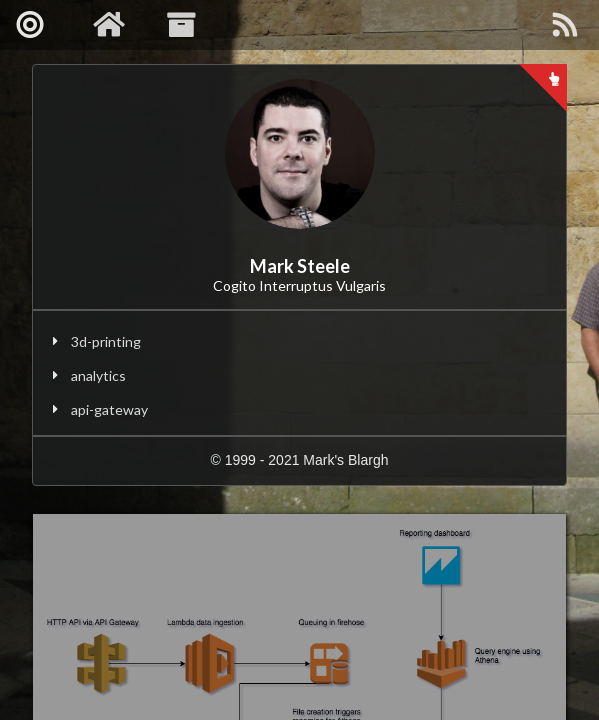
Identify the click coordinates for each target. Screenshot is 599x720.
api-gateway (109, 409)
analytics (98, 375)
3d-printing (106, 341)
